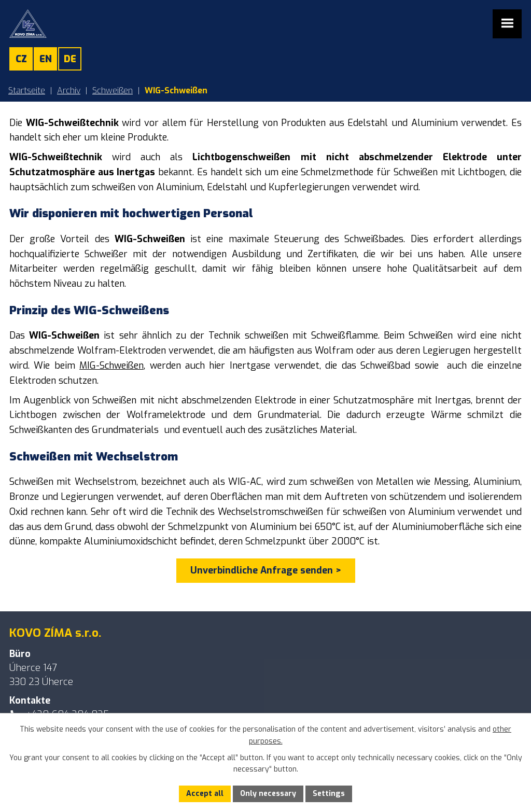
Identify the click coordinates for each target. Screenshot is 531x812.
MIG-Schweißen (111, 366)
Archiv (69, 90)
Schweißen (113, 90)
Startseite (27, 90)
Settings (329, 794)
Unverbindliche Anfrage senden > (266, 570)
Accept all (205, 794)
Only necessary (268, 794)
